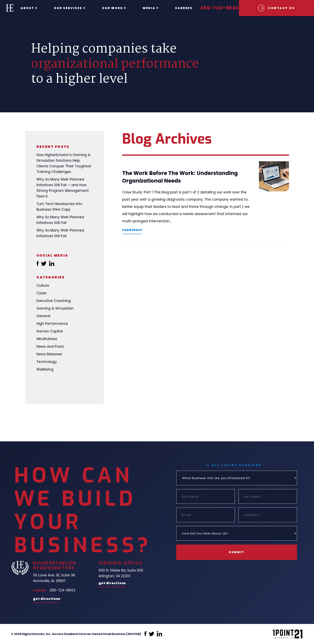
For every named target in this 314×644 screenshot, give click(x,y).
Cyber (42, 293)
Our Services (66, 8)
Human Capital (50, 331)
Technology (47, 362)
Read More (132, 230)
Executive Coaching (54, 301)
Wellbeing (45, 369)
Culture (43, 285)
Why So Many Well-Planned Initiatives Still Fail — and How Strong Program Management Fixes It (63, 188)
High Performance (52, 324)
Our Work (108, 8)
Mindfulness (47, 339)
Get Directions (47, 599)
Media (142, 8)
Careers (175, 8)
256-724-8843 (211, 8)
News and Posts (50, 346)
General (43, 316)
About (27, 8)
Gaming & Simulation (55, 308)
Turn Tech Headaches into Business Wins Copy (59, 207)
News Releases (49, 354)
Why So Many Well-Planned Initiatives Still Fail (60, 220)
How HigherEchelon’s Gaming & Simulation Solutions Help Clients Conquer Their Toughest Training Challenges (64, 163)
